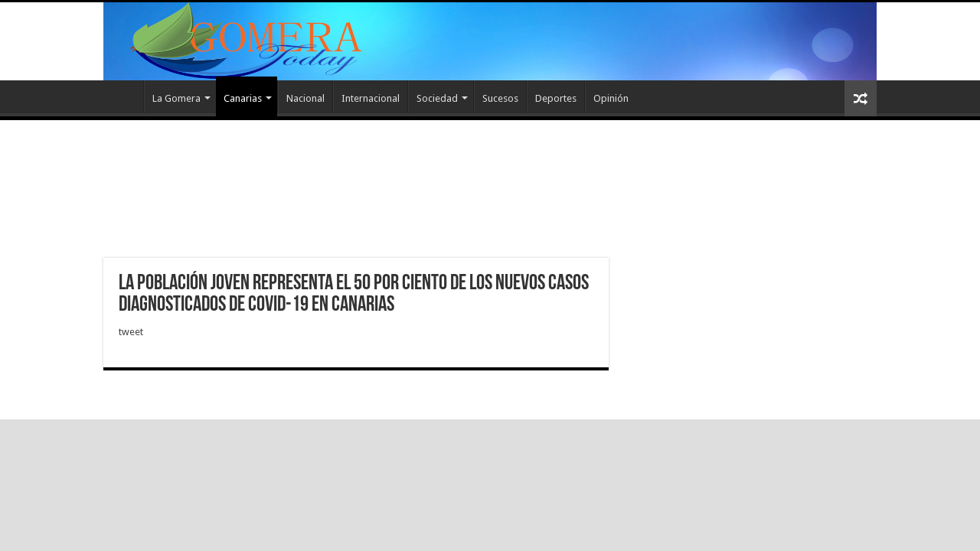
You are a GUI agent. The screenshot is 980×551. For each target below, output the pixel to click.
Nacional (305, 98)
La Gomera (176, 98)
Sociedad (437, 98)
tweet (131, 332)
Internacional (371, 98)
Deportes (556, 98)
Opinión (611, 98)
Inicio (123, 96)
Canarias (243, 98)
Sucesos (500, 98)
